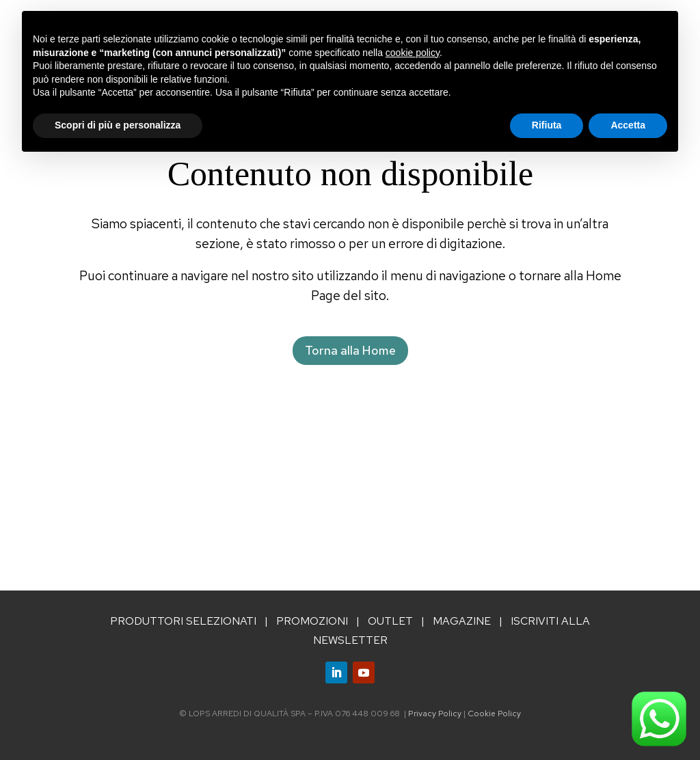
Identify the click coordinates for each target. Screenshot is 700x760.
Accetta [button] (628, 125)
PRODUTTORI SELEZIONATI (183, 621)
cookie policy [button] (413, 53)
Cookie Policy (494, 714)
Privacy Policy (435, 714)
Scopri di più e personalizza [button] (118, 125)
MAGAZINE (462, 621)
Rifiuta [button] (547, 125)
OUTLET (390, 621)
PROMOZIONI (312, 621)
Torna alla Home (350, 350)
